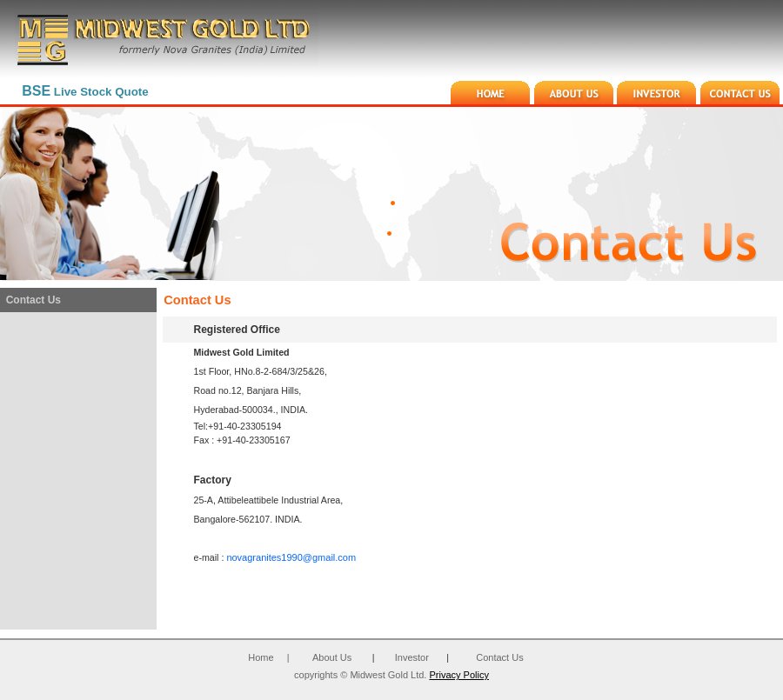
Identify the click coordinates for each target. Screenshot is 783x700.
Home (261, 657)
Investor (412, 657)
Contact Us (499, 657)
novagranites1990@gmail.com (291, 557)
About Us (332, 657)
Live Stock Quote (85, 92)
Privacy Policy (458, 675)
